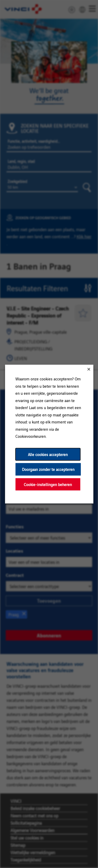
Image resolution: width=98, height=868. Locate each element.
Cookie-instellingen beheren (48, 484)
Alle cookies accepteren (48, 454)
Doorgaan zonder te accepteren (48, 469)
